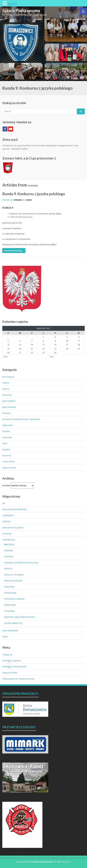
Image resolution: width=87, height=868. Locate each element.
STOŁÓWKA (9, 611)
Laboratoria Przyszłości (13, 528)
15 (43, 345)
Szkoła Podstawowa (21, 10)
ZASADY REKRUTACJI (13, 623)
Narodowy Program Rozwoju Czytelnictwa (21, 419)
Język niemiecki (9, 407)
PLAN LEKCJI (9, 587)
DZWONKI (9, 556)
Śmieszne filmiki (10, 673)
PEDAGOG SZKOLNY (13, 581)
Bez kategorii (8, 377)
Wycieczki (7, 455)
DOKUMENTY (8, 516)
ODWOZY (8, 569)
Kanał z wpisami (12, 661)
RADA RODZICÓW (10, 631)
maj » (52, 356)
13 (20, 345)
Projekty (6, 431)
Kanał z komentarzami (14, 667)
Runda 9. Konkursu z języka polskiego (34, 194)
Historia (6, 389)
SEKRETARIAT (10, 605)
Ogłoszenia (8, 425)
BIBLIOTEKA (9, 544)
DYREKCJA (9, 550)
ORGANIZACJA (9, 540)
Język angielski (9, 401)
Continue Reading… (14, 251)
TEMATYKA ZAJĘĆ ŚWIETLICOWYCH (20, 617)
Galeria (6, 383)
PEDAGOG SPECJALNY (14, 575)
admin (29, 200)
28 (32, 352)
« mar (5, 356)
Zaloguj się (7, 654)
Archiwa (6, 485)
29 (43, 352)
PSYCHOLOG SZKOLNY (14, 599)
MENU (12, 4)
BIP (4, 503)
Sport (5, 443)
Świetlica (6, 449)
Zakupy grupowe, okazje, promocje (18, 679)
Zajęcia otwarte (9, 468)
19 (8, 349)
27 (20, 352)
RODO (5, 637)
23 (55, 349)
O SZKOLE (7, 534)
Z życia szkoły (8, 461)
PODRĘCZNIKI (10, 593)
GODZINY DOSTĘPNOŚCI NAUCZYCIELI (21, 563)
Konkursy (7, 413)
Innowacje (7, 395)
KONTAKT (7, 522)
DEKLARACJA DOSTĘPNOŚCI (15, 509)
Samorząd (7, 437)
